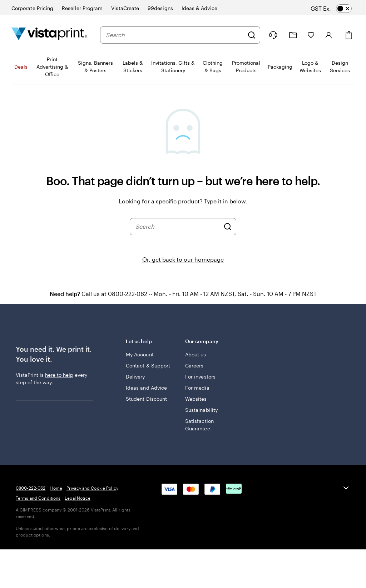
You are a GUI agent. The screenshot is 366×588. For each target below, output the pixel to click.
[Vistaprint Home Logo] (49, 35)
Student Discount (146, 399)
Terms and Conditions (38, 498)
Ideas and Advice (146, 388)
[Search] (252, 35)
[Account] (329, 35)
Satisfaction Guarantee (199, 425)
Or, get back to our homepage (183, 259)
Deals (21, 67)
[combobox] (175, 35)
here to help (59, 375)
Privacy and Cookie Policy (92, 488)
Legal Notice (77, 498)
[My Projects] (293, 35)
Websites (196, 399)
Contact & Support (148, 365)
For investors (200, 377)
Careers (194, 365)
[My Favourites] (311, 35)
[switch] (337, 9)
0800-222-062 (31, 488)
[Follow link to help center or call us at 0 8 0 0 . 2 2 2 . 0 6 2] (273, 35)
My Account (140, 354)
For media (197, 388)
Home (56, 488)
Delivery (135, 377)
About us (196, 354)
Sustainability (201, 410)
